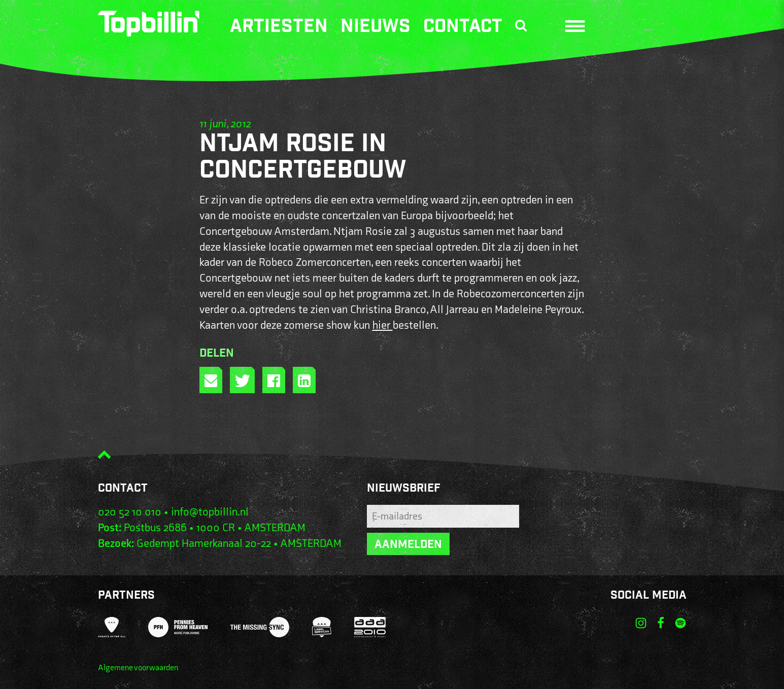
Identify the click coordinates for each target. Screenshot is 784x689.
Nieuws (376, 28)
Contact (463, 28)
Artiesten (279, 28)
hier (383, 325)
